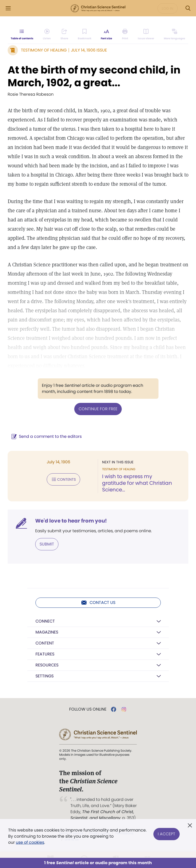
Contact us (98, 603)
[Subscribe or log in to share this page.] (64, 35)
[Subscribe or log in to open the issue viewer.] (146, 35)
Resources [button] (47, 665)
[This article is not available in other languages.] (175, 35)
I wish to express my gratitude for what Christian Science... (137, 483)
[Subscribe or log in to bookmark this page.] (85, 35)
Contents (63, 479)
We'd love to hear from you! (71, 521)
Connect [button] (45, 621)
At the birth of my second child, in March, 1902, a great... (94, 76)
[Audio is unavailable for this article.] (47, 35)
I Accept (167, 833)
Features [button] (45, 654)
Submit (47, 544)
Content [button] (45, 643)
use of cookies (30, 842)
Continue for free (98, 409)
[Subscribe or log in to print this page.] (125, 35)
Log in (168, 8)
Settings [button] (45, 676)
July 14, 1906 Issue (89, 50)
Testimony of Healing (44, 50)
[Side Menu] (8, 8)
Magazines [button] (47, 632)
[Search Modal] (188, 8)
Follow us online (88, 709)
